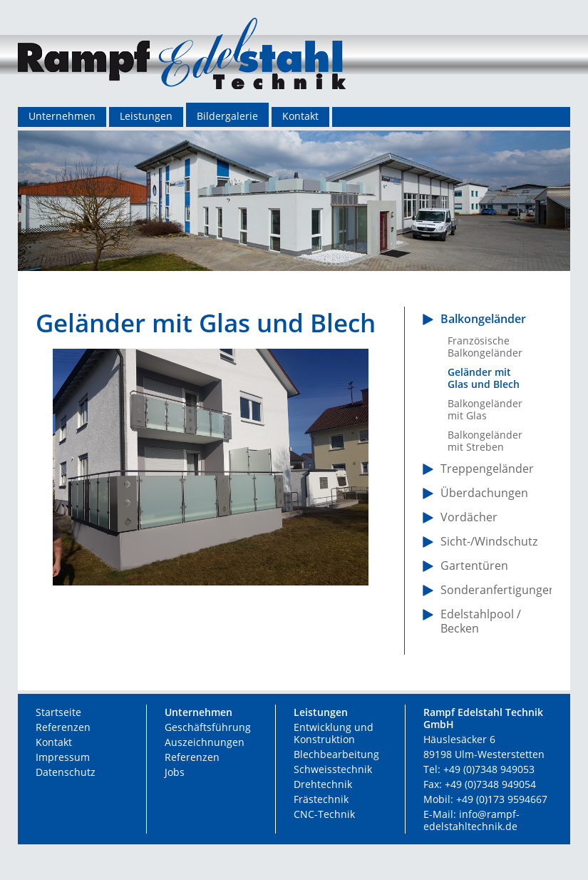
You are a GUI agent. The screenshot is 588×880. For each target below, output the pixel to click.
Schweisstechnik (333, 769)
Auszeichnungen (205, 742)
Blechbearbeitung (336, 754)
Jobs (175, 772)
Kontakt (54, 742)
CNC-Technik (324, 814)
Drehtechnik (323, 784)
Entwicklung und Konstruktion (334, 733)
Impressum (63, 757)
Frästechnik (321, 799)
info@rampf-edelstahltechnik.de (471, 820)
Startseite (58, 712)
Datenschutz (66, 772)
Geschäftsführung (208, 727)
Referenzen (63, 727)
